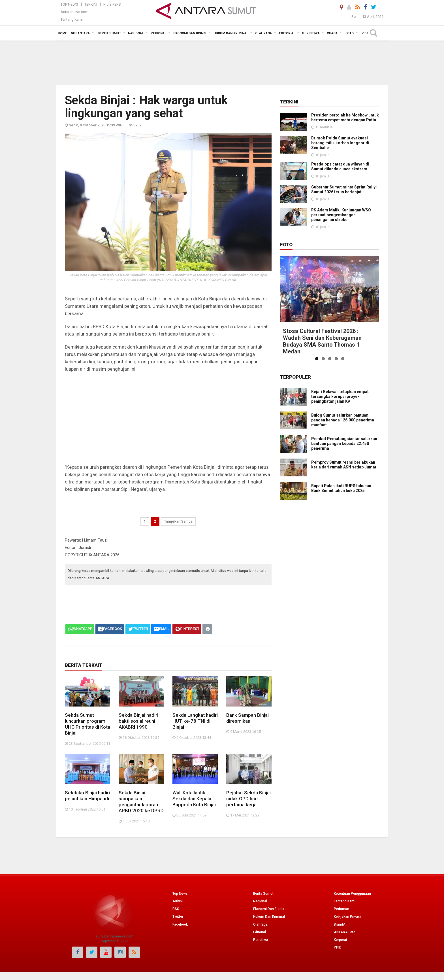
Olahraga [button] (263, 33)
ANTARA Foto (345, 932)
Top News (69, 4)
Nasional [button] (136, 33)
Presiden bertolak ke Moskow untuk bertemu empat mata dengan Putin (345, 117)
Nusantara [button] (80, 33)
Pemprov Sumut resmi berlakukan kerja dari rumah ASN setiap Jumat (328, 458)
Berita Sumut (263, 894)
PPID (338, 947)
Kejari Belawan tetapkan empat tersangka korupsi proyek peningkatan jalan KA (340, 396)
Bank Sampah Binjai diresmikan (247, 718)
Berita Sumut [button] (109, 33)
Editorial (260, 932)
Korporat (341, 940)
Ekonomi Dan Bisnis (269, 909)
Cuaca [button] (332, 33)
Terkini (91, 4)
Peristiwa (261, 940)
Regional (260, 901)
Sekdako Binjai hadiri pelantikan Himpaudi (87, 796)
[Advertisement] (222, 62)
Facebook (180, 924)
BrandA (340, 924)
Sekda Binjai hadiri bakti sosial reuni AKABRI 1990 (138, 721)
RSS (176, 909)
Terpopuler (295, 377)
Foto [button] (350, 33)
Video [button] (366, 33)
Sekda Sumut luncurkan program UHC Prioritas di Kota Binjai (87, 724)
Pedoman (341, 909)
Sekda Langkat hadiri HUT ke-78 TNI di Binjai (195, 721)
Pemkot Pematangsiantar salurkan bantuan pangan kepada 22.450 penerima (329, 441)
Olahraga (260, 924)
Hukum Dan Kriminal (269, 917)
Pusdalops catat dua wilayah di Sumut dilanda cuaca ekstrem (340, 166)
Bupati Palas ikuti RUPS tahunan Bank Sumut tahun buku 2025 (326, 475)
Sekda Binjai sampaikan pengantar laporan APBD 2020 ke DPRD (141, 802)
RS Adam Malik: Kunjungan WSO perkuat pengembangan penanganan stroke (341, 215)
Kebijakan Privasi (347, 917)
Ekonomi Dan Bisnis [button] (190, 33)
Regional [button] (158, 33)
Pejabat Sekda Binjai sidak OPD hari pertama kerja (248, 799)
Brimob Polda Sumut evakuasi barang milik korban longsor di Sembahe (340, 143)
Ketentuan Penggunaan (352, 894)
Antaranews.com (74, 12)
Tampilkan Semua (178, 521)
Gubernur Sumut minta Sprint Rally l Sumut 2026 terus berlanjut (344, 189)
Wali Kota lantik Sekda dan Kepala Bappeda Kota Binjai (194, 799)
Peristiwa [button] (311, 33)
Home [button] (62, 33)
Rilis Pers (112, 4)
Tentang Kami (72, 19)
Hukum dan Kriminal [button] (231, 33)
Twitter (178, 917)
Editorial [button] (287, 33)
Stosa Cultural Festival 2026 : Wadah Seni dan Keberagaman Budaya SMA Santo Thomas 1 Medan (322, 341)
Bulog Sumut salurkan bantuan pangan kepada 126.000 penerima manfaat (343, 420)
